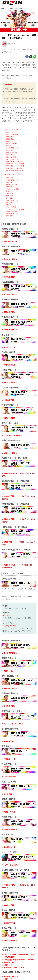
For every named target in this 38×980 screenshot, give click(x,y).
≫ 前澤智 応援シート (9, 542)
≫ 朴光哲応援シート (9, 777)
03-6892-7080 (8, 615)
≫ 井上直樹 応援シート (10, 294)
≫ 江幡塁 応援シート (9, 473)
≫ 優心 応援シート (8, 347)
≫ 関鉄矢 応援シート (9, 383)
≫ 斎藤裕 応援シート (9, 671)
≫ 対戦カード (7, 965)
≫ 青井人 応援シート (9, 794)
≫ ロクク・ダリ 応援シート (12, 865)
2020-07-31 (12, 44)
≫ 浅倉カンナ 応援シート (11, 259)
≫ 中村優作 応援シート (10, 885)
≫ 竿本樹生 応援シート (10, 905)
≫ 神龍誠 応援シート (9, 830)
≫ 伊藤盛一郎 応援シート (11, 812)
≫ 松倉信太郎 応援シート (11, 923)
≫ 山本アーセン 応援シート (12, 436)
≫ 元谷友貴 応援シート (10, 706)
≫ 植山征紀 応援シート (10, 496)
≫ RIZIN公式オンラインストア (13, 968)
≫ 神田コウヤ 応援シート (11, 565)
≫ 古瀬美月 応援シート (10, 277)
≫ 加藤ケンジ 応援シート (11, 453)
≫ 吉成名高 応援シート (10, 330)
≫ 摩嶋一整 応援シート (10, 688)
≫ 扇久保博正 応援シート (11, 653)
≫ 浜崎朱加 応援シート (10, 519)
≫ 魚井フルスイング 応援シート (13, 724)
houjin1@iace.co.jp (10, 626)
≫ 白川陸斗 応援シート (10, 400)
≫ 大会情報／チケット (10, 962)
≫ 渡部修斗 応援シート (10, 312)
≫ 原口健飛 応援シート (10, 741)
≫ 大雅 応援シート (8, 759)
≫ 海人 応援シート (8, 847)
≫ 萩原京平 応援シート (10, 418)
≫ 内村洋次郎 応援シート (11, 365)
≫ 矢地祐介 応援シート (10, 242)
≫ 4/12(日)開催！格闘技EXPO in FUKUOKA (18, 960)
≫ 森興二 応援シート (9, 941)
